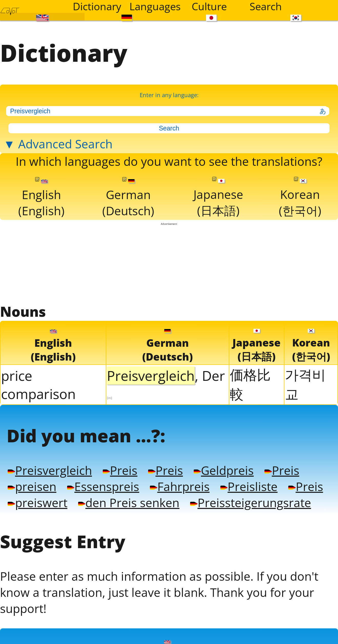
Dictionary (97, 6)
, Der (166, 383)
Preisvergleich (50, 470)
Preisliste (249, 486)
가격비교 (305, 384)
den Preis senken (129, 502)
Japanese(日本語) (218, 198)
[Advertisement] (169, 264)
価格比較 (250, 384)
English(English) (41, 198)
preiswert (37, 502)
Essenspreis (103, 486)
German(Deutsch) (128, 198)
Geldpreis (224, 470)
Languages (155, 6)
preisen (32, 486)
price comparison (38, 385)
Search (266, 6)
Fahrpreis (180, 486)
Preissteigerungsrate (250, 502)
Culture (209, 6)
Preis (120, 470)
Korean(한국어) (300, 198)
